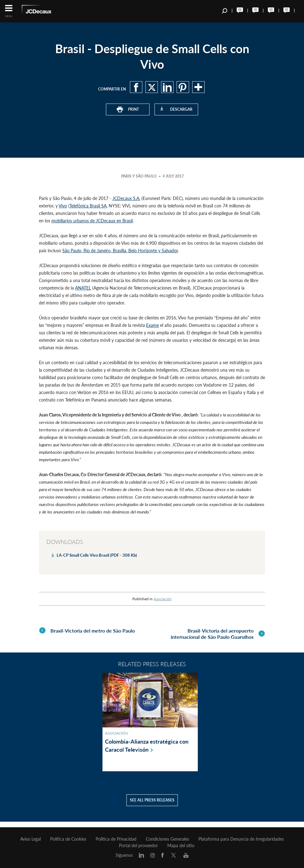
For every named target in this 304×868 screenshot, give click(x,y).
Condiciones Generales (167, 839)
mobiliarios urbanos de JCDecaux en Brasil (92, 221)
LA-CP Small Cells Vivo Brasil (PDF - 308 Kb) (97, 555)
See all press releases (152, 806)
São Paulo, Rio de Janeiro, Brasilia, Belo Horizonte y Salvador (120, 251)
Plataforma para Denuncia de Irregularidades (241, 839)
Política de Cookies (68, 839)
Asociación (163, 599)
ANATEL (83, 288)
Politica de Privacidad (116, 839)
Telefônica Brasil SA (88, 206)
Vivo (63, 206)
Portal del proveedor (138, 846)
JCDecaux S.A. (126, 198)
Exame (152, 325)
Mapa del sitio (181, 846)
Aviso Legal (31, 839)
